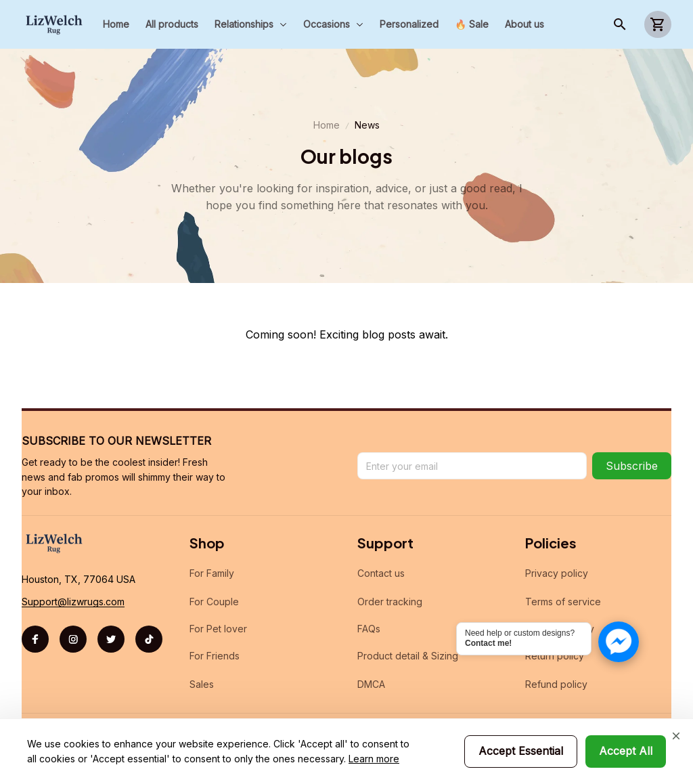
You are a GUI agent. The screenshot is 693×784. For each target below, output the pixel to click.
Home (327, 125)
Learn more (374, 759)
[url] (73, 602)
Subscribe (632, 466)
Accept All (626, 751)
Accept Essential (521, 751)
